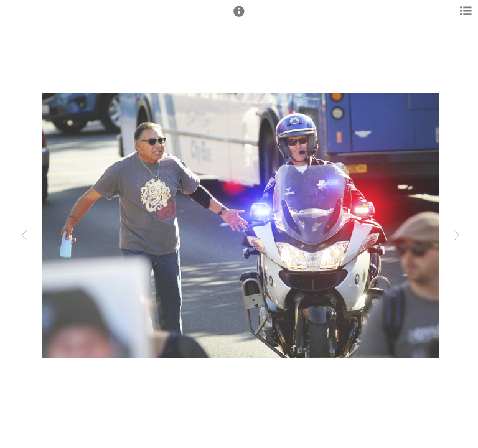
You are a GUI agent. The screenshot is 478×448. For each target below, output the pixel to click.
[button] (239, 17)
